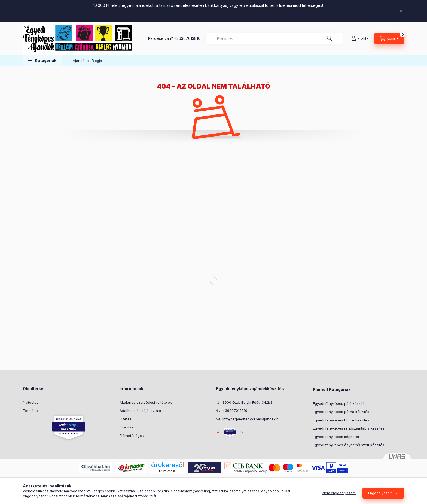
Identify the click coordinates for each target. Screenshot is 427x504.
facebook (218, 433)
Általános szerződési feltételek (146, 402)
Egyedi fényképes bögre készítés (341, 420)
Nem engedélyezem (339, 497)
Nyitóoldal (31, 402)
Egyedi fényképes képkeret (336, 437)
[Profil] (360, 38)
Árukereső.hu (168, 471)
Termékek (31, 411)
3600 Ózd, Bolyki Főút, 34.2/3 (248, 402)
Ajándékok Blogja (87, 61)
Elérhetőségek (132, 436)
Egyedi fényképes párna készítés (341, 412)
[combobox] (274, 38)
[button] (42, 60)
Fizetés (126, 419)
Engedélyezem (380, 497)
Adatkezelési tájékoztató (140, 411)
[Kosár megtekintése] (389, 38)
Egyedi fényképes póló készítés (340, 403)
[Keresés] (330, 38)
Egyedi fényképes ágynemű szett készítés (349, 445)
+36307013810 (187, 38)
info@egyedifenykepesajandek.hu (252, 419)
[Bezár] (401, 11)
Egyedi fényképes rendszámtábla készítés (349, 428)
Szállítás (126, 427)
